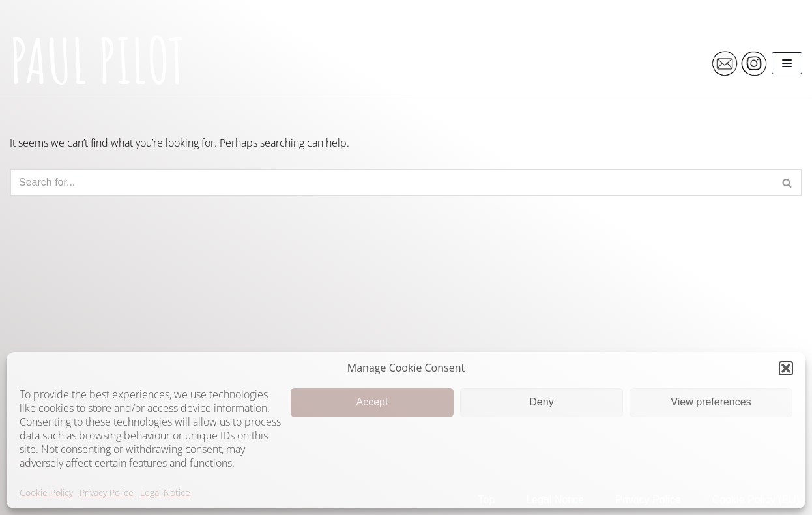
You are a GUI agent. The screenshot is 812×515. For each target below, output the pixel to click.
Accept (372, 402)
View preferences (711, 402)
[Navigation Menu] (787, 63)
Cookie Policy (46, 493)
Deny (541, 402)
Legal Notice (165, 493)
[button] (786, 368)
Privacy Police (107, 493)
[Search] (391, 183)
